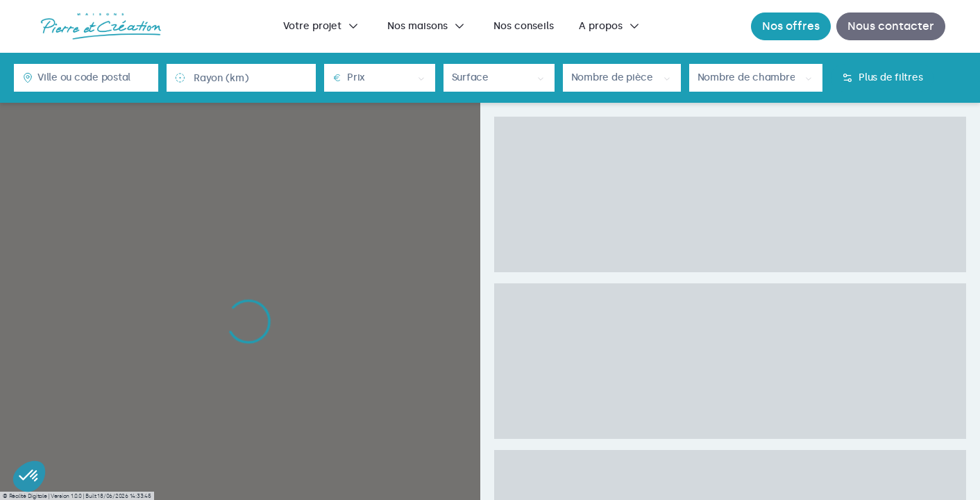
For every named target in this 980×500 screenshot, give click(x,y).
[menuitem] (323, 26)
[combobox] (94, 78)
